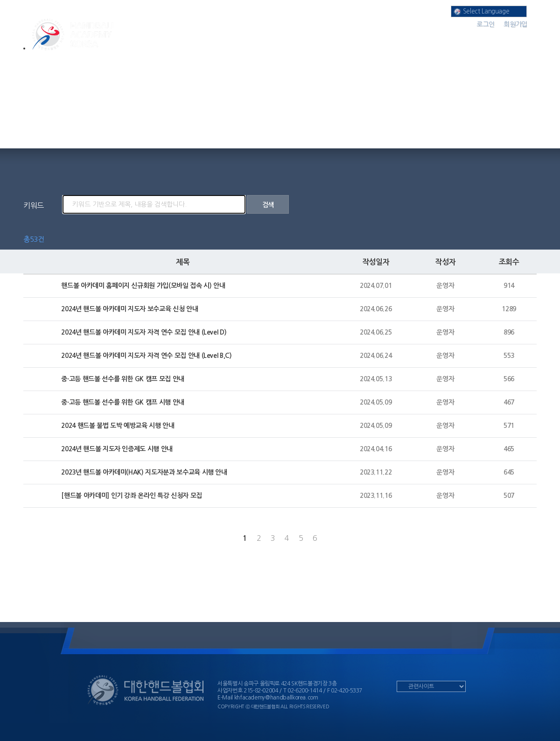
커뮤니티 (494, 37)
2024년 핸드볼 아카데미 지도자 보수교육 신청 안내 (129, 309)
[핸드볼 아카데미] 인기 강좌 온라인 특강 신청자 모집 (132, 496)
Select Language (481, 12)
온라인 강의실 (268, 37)
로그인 (485, 24)
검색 (268, 205)
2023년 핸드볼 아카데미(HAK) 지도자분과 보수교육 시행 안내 (144, 472)
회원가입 (515, 24)
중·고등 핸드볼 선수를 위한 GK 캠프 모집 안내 (123, 379)
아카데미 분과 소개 (192, 37)
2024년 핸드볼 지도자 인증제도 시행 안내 (117, 449)
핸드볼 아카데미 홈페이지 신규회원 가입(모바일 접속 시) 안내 (143, 286)
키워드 (34, 205)
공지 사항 (418, 37)
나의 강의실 (343, 37)
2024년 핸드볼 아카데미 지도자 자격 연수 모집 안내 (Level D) (144, 332)
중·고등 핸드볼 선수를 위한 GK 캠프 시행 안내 (123, 402)
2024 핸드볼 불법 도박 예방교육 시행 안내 (118, 426)
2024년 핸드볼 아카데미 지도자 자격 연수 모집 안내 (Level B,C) (146, 356)
